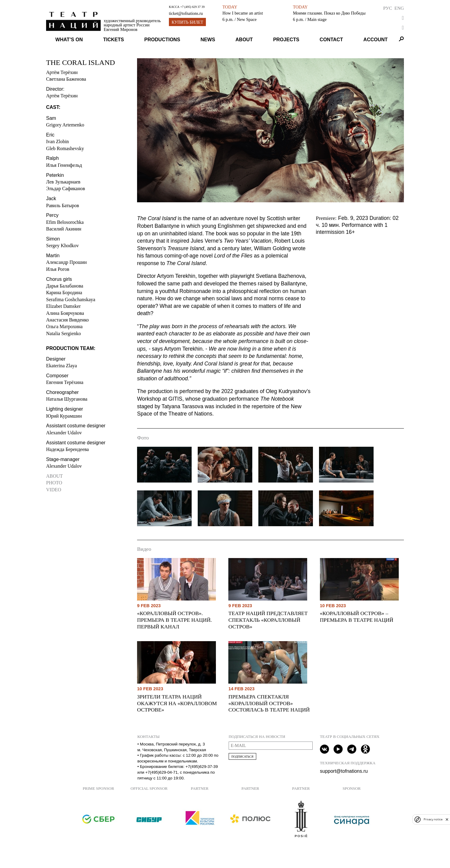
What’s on (69, 40)
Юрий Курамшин (64, 416)
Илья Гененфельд (64, 165)
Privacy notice (433, 819)
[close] (447, 819)
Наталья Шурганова (67, 399)
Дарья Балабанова (65, 286)
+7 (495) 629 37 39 (192, 7)
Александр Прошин (66, 262)
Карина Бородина (64, 293)
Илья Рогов (58, 269)
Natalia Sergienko (64, 333)
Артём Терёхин (62, 72)
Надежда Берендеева (67, 449)
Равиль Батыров (63, 205)
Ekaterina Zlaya (62, 366)
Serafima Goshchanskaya (71, 299)
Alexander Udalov (64, 433)
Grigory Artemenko (65, 125)
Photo (54, 483)
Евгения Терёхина (65, 382)
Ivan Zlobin (57, 141)
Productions (162, 40)
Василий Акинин (64, 229)
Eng (399, 8)
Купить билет (187, 22)
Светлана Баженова (66, 79)
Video (54, 490)
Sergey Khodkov (62, 246)
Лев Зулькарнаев (63, 182)
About (244, 40)
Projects (286, 40)
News (208, 40)
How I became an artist (243, 13)
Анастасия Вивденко (67, 320)
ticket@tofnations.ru (186, 13)
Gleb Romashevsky (65, 148)
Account (375, 40)
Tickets (113, 40)
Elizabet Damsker (63, 306)
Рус (388, 8)
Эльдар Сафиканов (65, 188)
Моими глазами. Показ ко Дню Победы (329, 13)
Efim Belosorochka (65, 222)
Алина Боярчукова (65, 313)
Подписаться (242, 757)
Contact (331, 40)
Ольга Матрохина (64, 326)
